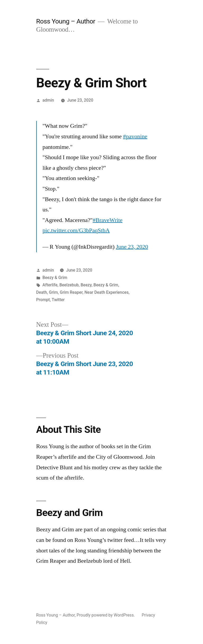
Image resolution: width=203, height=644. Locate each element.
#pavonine (135, 136)
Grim (53, 292)
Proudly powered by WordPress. (106, 615)
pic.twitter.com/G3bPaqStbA (76, 230)
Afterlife (50, 285)
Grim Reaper (71, 292)
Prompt (43, 300)
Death (42, 292)
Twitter (58, 300)
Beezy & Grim (55, 278)
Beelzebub (69, 285)
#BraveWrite (107, 220)
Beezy (86, 285)
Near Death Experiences (107, 292)
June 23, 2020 (132, 247)
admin (48, 100)
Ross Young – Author (66, 21)
